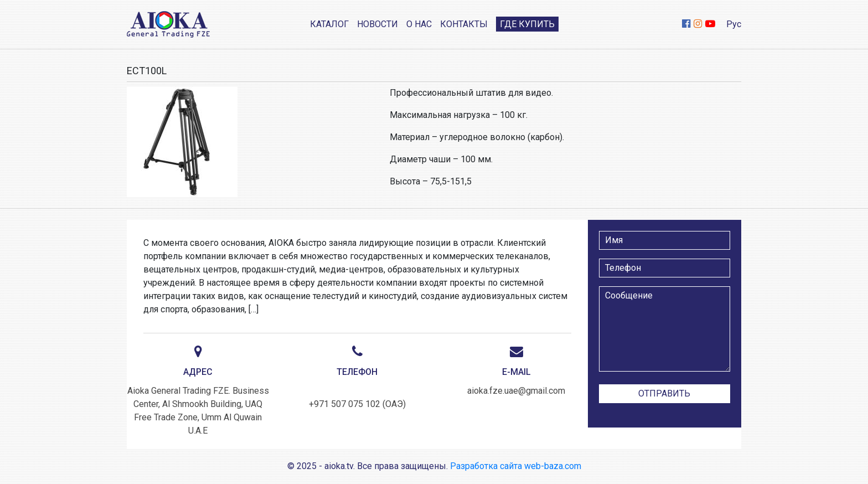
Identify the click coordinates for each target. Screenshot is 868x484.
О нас (419, 24)
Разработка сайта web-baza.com (516, 466)
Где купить (527, 24)
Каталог (329, 24)
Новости (378, 24)
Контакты (464, 24)
